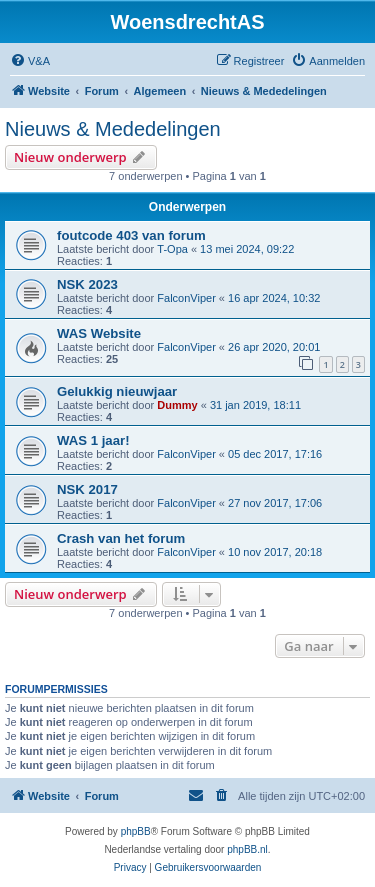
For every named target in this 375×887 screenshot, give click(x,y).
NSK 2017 (87, 489)
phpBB (136, 831)
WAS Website (99, 333)
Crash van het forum (121, 538)
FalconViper (186, 298)
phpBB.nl (247, 849)
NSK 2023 (87, 284)
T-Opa (172, 249)
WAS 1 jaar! (93, 440)
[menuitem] (30, 61)
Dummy (177, 405)
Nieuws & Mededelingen (113, 129)
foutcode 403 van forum (131, 235)
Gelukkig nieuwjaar (117, 391)
